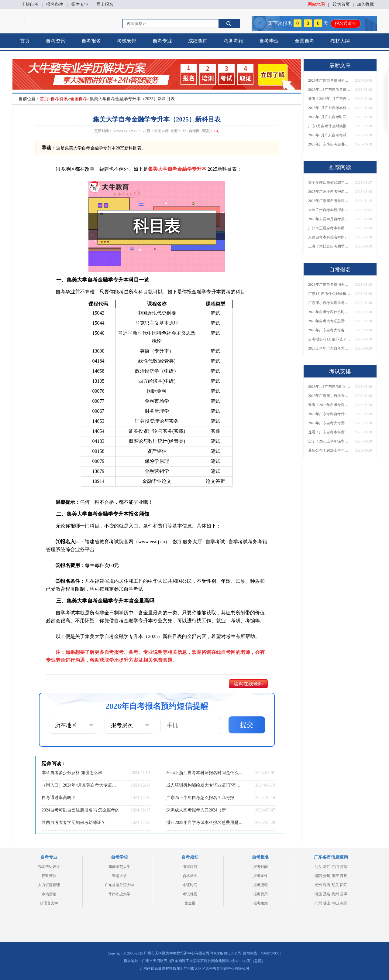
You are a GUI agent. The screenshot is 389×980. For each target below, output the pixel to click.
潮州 (318, 885)
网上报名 (105, 4)
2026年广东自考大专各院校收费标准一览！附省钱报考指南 (329, 330)
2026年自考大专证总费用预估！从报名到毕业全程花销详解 (329, 321)
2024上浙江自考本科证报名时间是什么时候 (205, 773)
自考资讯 (56, 41)
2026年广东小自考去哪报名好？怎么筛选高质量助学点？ (329, 144)
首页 (25, 41)
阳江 (344, 885)
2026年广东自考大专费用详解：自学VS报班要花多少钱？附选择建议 (329, 423)
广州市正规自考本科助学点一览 (329, 228)
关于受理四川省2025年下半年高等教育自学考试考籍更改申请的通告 (329, 183)
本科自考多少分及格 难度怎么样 (72, 773)
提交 (247, 725)
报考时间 (260, 867)
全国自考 (305, 41)
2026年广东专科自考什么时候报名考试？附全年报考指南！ (329, 414)
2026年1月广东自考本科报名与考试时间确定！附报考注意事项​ (329, 108)
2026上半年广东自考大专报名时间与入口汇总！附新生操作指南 (329, 348)
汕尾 (327, 876)
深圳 (344, 876)
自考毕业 (269, 41)
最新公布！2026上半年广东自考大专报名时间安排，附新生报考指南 (329, 450)
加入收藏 (365, 4)
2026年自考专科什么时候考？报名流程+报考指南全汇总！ (329, 312)
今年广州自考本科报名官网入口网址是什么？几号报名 (329, 210)
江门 (335, 867)
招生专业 (80, 4)
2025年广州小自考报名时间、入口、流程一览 (329, 192)
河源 (344, 867)
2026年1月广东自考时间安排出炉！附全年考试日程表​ (329, 117)
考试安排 (127, 41)
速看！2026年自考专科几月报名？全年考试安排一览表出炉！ (329, 405)
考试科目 (190, 867)
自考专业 (162, 41)
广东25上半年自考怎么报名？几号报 (200, 798)
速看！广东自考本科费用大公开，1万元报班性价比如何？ (329, 432)
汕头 (318, 867)
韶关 (335, 885)
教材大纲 (340, 41)
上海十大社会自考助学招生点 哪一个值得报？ (329, 246)
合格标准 (190, 876)
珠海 (327, 885)
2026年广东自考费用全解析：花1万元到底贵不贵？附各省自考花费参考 (329, 80)
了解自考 (30, 4)
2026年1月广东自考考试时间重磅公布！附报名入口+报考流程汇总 (329, 135)
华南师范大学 (119, 867)
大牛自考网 (191, 131)
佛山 (327, 903)
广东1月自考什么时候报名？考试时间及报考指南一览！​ (329, 126)
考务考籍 (233, 41)
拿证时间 (190, 885)
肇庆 (335, 876)
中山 (335, 903)
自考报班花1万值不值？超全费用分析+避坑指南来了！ (329, 339)
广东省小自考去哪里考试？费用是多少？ (329, 303)
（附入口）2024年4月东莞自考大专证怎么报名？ (81, 785)
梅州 (335, 894)
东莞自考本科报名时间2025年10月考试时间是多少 (329, 237)
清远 (318, 894)
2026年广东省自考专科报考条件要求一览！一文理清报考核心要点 (329, 201)
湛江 (327, 867)
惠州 (344, 903)
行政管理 (49, 876)
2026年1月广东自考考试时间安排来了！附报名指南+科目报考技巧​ (329, 90)
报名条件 (55, 4)
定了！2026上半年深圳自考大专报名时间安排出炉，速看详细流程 (329, 441)
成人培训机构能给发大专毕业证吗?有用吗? (205, 785)
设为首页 (341, 4)
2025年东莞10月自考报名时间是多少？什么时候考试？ (329, 219)
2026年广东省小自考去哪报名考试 (329, 396)
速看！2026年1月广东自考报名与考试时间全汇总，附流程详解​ (329, 99)
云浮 (344, 894)
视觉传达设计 (49, 867)
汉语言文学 (49, 903)
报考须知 (260, 903)
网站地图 (316, 4)
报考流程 (260, 885)
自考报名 (91, 41)
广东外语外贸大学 (119, 885)
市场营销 (49, 894)
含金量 (190, 903)
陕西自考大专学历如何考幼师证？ (74, 823)
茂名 (327, 894)
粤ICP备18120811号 (226, 953)
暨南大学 (119, 876)
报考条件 (260, 876)
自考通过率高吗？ (59, 798)
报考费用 (260, 894)
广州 (318, 903)
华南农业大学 (119, 894)
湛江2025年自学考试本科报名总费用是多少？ (205, 823)
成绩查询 (198, 41)
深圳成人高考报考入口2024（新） (198, 810)
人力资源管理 (49, 885)
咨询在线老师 (248, 684)
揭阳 (318, 876)
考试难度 (190, 894)
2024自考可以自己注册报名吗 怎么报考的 (81, 810)
